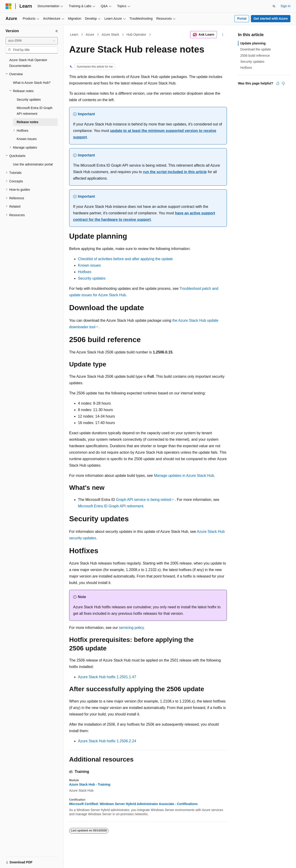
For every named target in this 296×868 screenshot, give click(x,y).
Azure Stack (110, 34)
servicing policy (131, 628)
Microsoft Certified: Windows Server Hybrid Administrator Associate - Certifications (133, 804)
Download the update (256, 49)
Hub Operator (136, 34)
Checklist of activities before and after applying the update (125, 259)
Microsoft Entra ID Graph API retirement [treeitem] (35, 111)
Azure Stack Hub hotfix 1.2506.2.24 (107, 741)
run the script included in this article (175, 172)
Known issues (89, 265)
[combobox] (32, 41)
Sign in (285, 6)
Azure (90, 34)
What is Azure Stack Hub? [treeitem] (32, 83)
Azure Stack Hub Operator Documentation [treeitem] (28, 63)
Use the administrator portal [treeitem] (33, 164)
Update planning (253, 43)
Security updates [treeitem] (29, 100)
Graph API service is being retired (144, 500)
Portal (242, 19)
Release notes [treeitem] (28, 122)
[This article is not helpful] (283, 83)
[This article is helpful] (278, 83)
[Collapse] (57, 31)
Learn (74, 34)
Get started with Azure (271, 19)
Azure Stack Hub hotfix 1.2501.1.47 (107, 677)
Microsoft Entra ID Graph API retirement (111, 506)
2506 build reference (255, 56)
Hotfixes (85, 272)
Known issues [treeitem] (27, 139)
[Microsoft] (9, 6)
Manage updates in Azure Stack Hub (184, 476)
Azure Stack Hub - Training (90, 784)
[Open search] (274, 6)
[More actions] (223, 35)
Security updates (92, 278)
